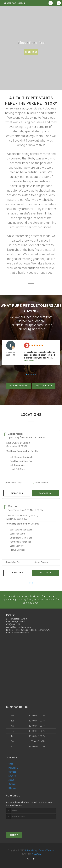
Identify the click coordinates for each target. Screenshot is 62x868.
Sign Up (14, 835)
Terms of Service (46, 850)
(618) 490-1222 (13, 624)
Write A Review (44, 386)
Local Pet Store (17, 469)
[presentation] (21, 824)
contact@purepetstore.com (18, 627)
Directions (17, 493)
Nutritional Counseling (20, 542)
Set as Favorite (40, 483)
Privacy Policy (31, 850)
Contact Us (31, 52)
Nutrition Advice (17, 465)
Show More (29, 361)
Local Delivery (17, 546)
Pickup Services (18, 550)
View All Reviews (19, 386)
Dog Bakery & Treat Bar (21, 461)
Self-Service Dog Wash (21, 457)
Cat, (33, 451)
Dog (37, 451)
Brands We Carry (13, 483)
